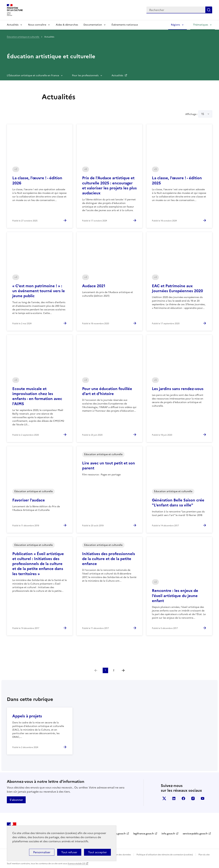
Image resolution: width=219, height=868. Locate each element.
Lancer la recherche (209, 10)
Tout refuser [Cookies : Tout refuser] (69, 852)
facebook (183, 798)
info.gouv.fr (168, 834)
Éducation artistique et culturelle (23, 37)
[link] (96, 670)
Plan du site (204, 855)
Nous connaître (37, 25)
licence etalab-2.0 (76, 864)
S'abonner (16, 800)
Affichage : (199, 114)
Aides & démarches (67, 25)
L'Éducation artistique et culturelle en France (33, 75)
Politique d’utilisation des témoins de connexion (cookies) (165, 855)
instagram (193, 798)
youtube (203, 798)
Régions (175, 25)
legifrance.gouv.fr (144, 834)
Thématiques (201, 25)
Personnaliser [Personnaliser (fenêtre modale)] (42, 852)
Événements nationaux (125, 25)
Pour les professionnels (85, 75)
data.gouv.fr (119, 834)
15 (203, 114)
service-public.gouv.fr (195, 834)
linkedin (174, 798)
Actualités (13, 25)
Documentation (93, 25)
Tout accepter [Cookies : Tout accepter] (97, 852)
